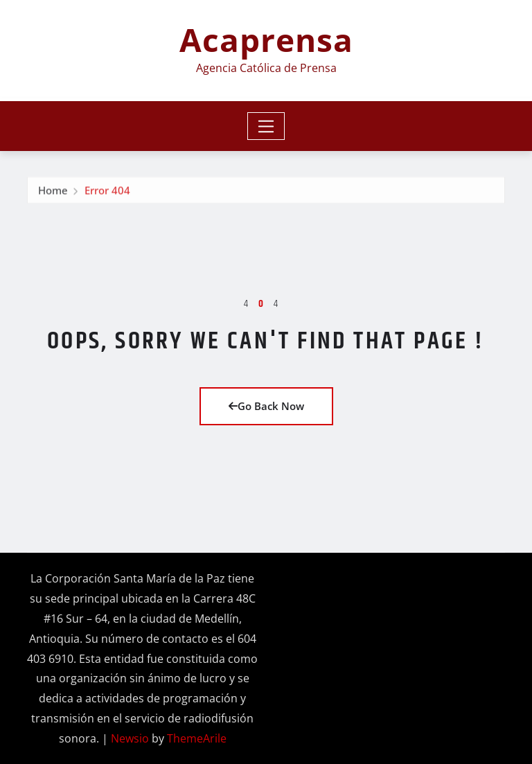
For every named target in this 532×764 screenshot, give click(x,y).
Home (53, 191)
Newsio (130, 738)
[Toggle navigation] (266, 126)
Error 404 (107, 191)
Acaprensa (266, 39)
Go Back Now (266, 406)
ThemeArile (197, 738)
